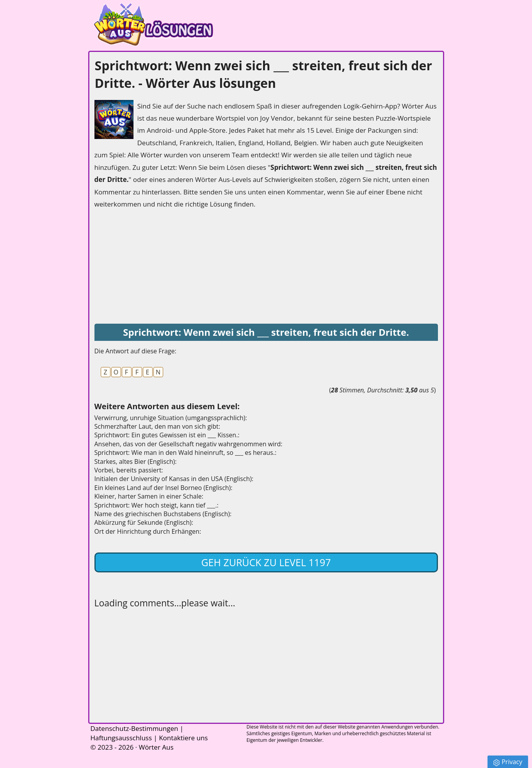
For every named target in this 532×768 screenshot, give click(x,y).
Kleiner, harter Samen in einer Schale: (149, 496)
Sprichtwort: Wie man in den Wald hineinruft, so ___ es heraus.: (186, 453)
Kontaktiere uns (183, 738)
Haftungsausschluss (121, 738)
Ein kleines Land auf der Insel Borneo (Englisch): (164, 488)
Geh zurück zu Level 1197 (266, 562)
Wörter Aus (156, 747)
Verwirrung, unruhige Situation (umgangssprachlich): (171, 418)
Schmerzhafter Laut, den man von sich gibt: (157, 426)
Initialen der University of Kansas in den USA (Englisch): (174, 479)
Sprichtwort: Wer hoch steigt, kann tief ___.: (157, 505)
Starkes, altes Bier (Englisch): (136, 462)
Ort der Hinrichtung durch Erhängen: (148, 531)
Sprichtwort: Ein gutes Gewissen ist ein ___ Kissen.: (167, 435)
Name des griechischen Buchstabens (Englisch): (163, 514)
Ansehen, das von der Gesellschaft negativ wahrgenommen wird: (189, 444)
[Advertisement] (153, 267)
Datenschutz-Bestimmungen (134, 728)
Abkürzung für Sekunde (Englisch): (144, 522)
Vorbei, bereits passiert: (129, 470)
